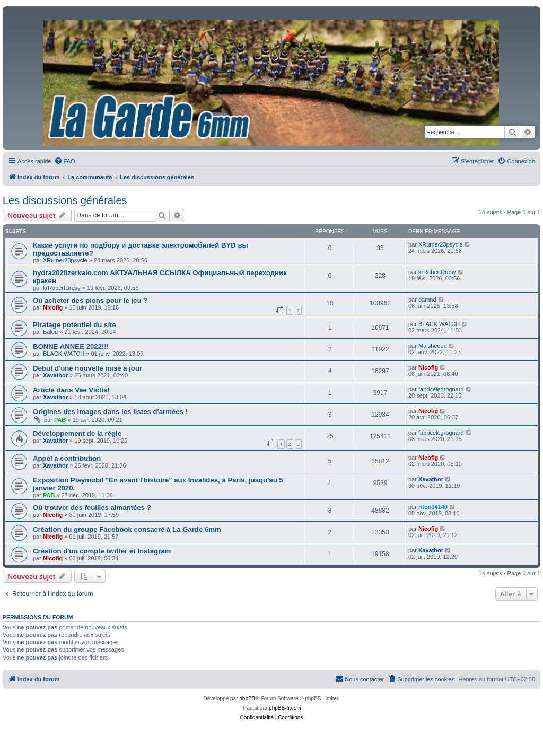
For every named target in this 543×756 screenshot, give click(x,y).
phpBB (247, 698)
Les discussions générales (65, 200)
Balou (50, 332)
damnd (427, 300)
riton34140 (433, 507)
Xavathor (55, 375)
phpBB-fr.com (285, 708)
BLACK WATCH (439, 324)
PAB (60, 420)
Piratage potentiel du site (75, 325)
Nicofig (53, 307)
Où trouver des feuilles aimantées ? (92, 508)
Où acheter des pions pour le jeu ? (90, 300)
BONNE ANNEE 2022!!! (71, 346)
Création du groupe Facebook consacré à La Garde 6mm (127, 529)
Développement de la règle (77, 433)
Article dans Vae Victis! (71, 390)
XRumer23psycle (65, 260)
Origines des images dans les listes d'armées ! (110, 412)
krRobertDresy (62, 288)
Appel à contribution (67, 458)
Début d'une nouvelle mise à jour (87, 368)
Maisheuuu (433, 346)
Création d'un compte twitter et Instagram (102, 551)
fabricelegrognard (441, 389)
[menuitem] (65, 161)
